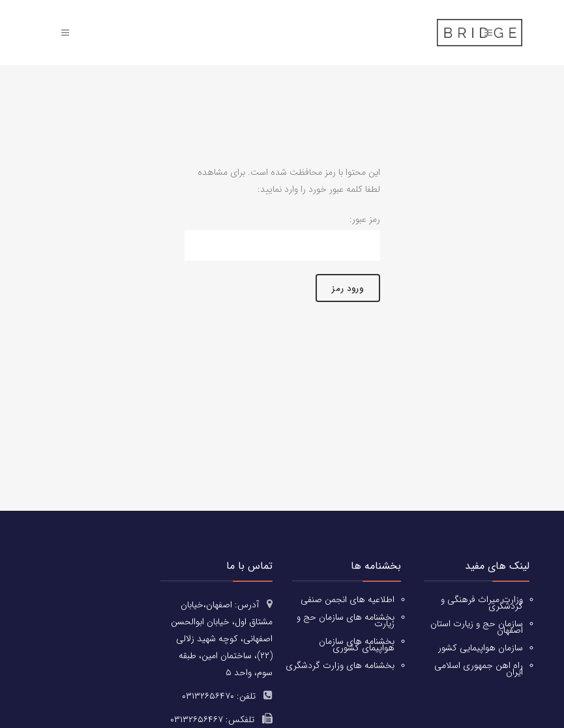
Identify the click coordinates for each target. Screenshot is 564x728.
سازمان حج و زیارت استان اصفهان (477, 626)
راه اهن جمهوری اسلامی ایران (479, 668)
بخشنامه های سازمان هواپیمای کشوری (357, 644)
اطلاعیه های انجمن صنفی (348, 599)
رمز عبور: (282, 237)
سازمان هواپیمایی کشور (481, 647)
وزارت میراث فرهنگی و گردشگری (482, 602)
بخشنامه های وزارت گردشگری (340, 665)
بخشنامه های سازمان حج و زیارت (346, 620)
